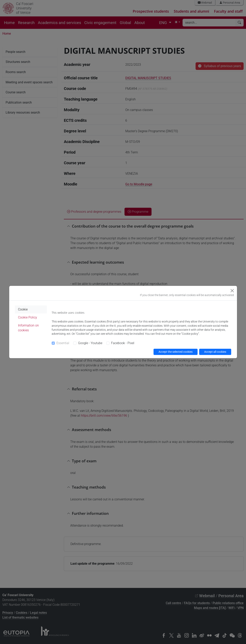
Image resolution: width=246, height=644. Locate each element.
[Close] (232, 291)
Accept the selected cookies (176, 352)
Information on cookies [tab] (28, 328)
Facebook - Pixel (123, 343)
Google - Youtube (90, 343)
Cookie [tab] (23, 309)
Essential (63, 343)
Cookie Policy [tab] (28, 317)
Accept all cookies (215, 352)
